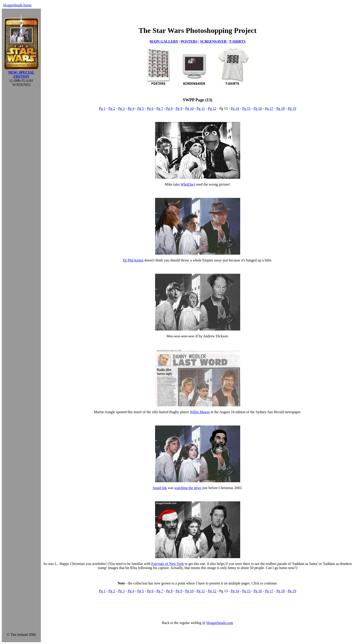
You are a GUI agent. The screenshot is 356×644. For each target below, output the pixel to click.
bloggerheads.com (220, 623)
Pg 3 (121, 108)
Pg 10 (189, 108)
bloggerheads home (17, 5)
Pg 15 (246, 108)
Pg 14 (235, 108)
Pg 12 (212, 108)
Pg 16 (258, 108)
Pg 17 (269, 108)
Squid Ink (160, 488)
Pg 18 (281, 108)
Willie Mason (200, 412)
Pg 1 (102, 108)
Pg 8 (169, 108)
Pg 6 (150, 108)
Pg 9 (179, 108)
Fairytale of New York (167, 564)
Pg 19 (292, 108)
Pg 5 (141, 108)
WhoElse (187, 184)
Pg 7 (160, 108)
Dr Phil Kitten (133, 260)
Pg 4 (131, 108)
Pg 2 (112, 108)
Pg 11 (201, 108)
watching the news (188, 488)
